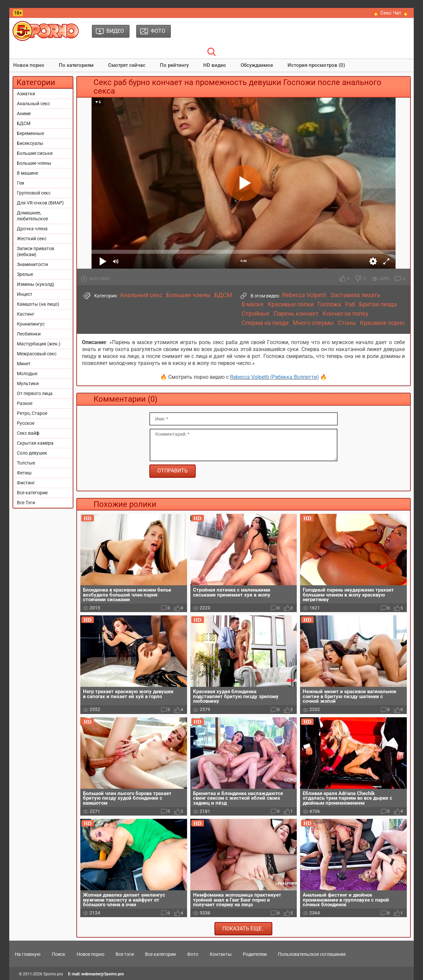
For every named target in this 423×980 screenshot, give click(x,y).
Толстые (26, 463)
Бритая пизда (378, 304)
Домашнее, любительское (32, 216)
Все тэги (125, 954)
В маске (253, 304)
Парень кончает (296, 314)
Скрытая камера (35, 443)
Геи (20, 183)
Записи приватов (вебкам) (36, 251)
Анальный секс (33, 104)
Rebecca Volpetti (304, 295)
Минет (24, 364)
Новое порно (29, 65)
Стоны (347, 323)
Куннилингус (31, 324)
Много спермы (313, 323)
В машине (27, 173)
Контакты (221, 954)
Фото (193, 954)
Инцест (25, 294)
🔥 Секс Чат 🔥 (391, 13)
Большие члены (34, 163)
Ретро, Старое (32, 413)
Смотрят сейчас (127, 65)
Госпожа (329, 304)
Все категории (32, 493)
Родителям (255, 954)
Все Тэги (26, 503)
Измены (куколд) (36, 284)
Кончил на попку (346, 314)
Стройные (256, 314)
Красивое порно (382, 323)
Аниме (24, 113)
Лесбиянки (29, 334)
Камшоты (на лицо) (38, 304)
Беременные (30, 133)
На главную (28, 954)
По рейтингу (174, 65)
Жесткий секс (32, 239)
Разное (25, 403)
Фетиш (24, 473)
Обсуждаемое (257, 65)
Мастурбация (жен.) (39, 344)
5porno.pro (53, 974)
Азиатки (26, 94)
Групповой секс (34, 193)
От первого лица (35, 393)
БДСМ (24, 123)
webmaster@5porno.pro (103, 974)
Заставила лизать (355, 295)
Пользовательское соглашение (312, 954)
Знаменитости (32, 264)
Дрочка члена (32, 229)
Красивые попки (291, 304)
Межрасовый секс (37, 354)
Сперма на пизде (265, 323)
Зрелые (25, 274)
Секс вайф (28, 433)
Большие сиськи (35, 153)
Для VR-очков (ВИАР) (40, 203)
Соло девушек (32, 453)
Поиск (59, 954)
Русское (26, 423)
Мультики (28, 383)
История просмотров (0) (316, 65)
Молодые (27, 374)
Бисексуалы (30, 143)
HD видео (215, 65)
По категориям (76, 65)
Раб (350, 304)
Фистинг (26, 483)
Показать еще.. (243, 929)
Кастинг (26, 314)
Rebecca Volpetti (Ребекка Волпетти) (274, 377)
